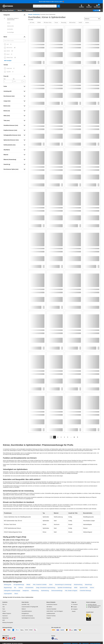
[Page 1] (55, 437)
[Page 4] (64, 437)
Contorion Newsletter (51, 609)
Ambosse (21, 588)
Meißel (76, 588)
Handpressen (26, 591)
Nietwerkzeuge (88, 585)
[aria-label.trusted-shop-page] (89, 617)
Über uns (5, 604)
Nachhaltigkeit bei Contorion (28, 618)
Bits (15, 588)
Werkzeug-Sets (8, 585)
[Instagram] (74, 609)
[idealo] (53, 639)
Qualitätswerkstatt (51, 613)
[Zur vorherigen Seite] (51, 437)
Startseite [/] (30, 14)
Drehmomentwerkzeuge (57, 591)
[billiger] (56, 639)
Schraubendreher (29, 588)
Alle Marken (49, 607)
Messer (16, 594)
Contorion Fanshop (51, 616)
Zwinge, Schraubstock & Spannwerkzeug (46, 588)
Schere (51, 585)
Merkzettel (89, 6)
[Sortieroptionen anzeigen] (99, 19)
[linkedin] (73, 611)
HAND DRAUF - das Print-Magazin (55, 611)
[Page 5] (68, 437)
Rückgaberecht (25, 613)
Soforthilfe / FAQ (25, 604)
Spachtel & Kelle (84, 588)
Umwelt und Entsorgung (27, 616)
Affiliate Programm (7, 613)
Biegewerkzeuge (8, 588)
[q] (45, 6)
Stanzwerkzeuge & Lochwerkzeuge (63, 585)
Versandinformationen (27, 611)
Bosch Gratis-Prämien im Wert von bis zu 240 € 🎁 (51, 2)
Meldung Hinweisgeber (8, 622)
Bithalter (28, 585)
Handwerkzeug (36, 14)
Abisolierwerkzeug (78, 585)
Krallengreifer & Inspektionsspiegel (12, 591)
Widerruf (24, 609)
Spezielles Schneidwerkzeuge (65, 588)
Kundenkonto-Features (52, 604)
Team (4, 609)
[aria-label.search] (59, 6)
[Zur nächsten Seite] (78, 437)
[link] (14, 15)
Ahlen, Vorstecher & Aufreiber (40, 585)
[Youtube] (74, 607)
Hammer (92, 588)
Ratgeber (49, 618)
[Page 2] (58, 437)
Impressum (5, 616)
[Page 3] (61, 437)
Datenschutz (5, 618)
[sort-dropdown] (92, 19)
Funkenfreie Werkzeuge (85, 591)
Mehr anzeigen (8, 61)
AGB (4, 620)
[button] (82, 6)
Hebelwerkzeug (35, 591)
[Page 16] (74, 437)
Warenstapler (97, 6)
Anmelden (82, 6)
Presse (4, 611)
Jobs (4, 607)
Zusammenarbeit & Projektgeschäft (30, 607)
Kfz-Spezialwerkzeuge (19, 585)
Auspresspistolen (8, 594)
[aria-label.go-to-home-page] (8, 7)
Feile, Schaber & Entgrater (71, 591)
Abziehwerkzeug (45, 591)
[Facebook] (74, 604)
